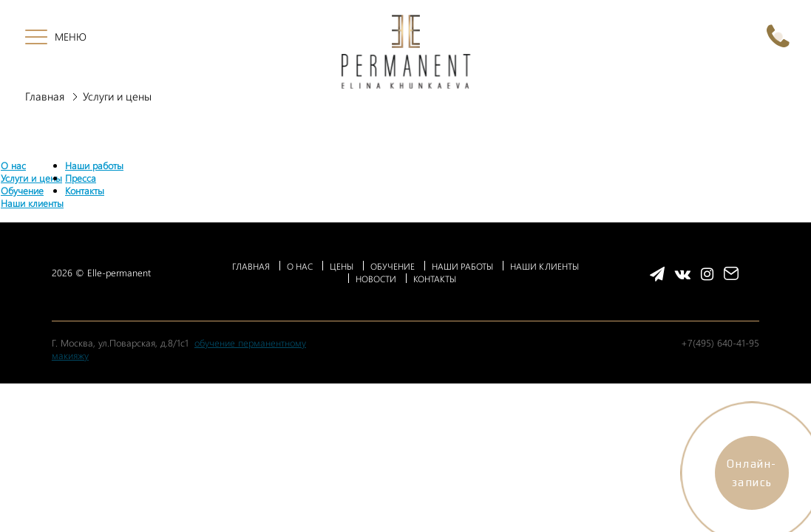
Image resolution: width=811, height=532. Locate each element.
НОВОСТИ (376, 279)
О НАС (300, 266)
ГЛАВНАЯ (251, 266)
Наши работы (94, 165)
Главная (45, 96)
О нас (13, 165)
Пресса (81, 178)
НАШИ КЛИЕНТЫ (544, 266)
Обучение (22, 190)
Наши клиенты (32, 203)
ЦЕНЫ (342, 266)
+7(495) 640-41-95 (720, 342)
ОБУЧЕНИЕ (393, 266)
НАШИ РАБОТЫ (462, 266)
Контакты (85, 190)
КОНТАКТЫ (435, 279)
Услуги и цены (31, 178)
